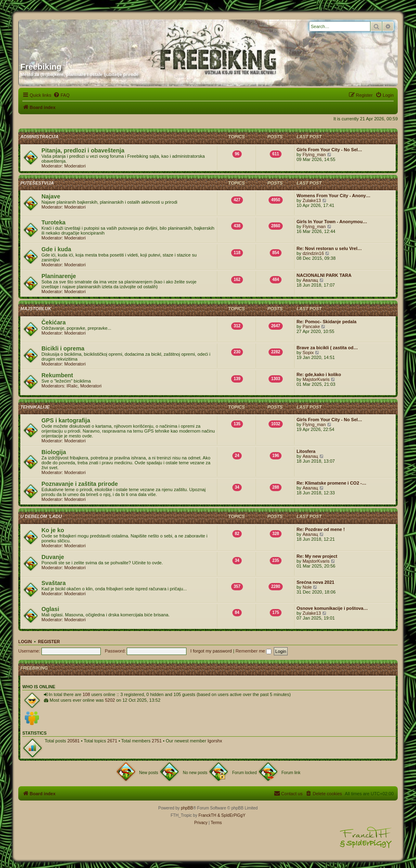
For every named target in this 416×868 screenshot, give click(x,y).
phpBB (187, 808)
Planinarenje (59, 276)
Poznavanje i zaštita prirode (80, 484)
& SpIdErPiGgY (231, 815)
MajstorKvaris (316, 379)
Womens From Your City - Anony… (334, 196)
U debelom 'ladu (41, 516)
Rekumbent (57, 375)
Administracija (39, 137)
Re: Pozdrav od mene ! (321, 529)
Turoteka (53, 222)
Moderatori (75, 166)
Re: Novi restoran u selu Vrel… (329, 248)
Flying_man (314, 154)
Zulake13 (312, 200)
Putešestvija (37, 183)
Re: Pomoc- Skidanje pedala (326, 322)
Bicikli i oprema (63, 348)
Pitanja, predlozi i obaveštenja (83, 150)
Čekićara (54, 322)
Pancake (311, 326)
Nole (307, 587)
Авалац (310, 280)
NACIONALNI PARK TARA (324, 275)
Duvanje (53, 557)
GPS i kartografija (66, 420)
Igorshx (215, 741)
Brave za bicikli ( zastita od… (327, 348)
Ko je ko (53, 530)
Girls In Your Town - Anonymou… (332, 222)
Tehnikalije (35, 407)
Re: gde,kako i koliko (319, 374)
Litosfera (306, 451)
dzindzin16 (313, 253)
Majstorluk (36, 309)
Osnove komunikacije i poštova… (332, 608)
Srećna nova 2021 (315, 582)
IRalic (72, 386)
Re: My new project (317, 556)
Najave (51, 196)
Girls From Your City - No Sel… (329, 150)
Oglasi (50, 609)
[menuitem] (61, 95)
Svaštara (54, 583)
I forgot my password (211, 651)
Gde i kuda (56, 249)
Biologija (54, 452)
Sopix (308, 352)
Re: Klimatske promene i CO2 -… (331, 483)
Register (49, 642)
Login (25, 642)
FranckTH (207, 815)
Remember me (254, 651)
